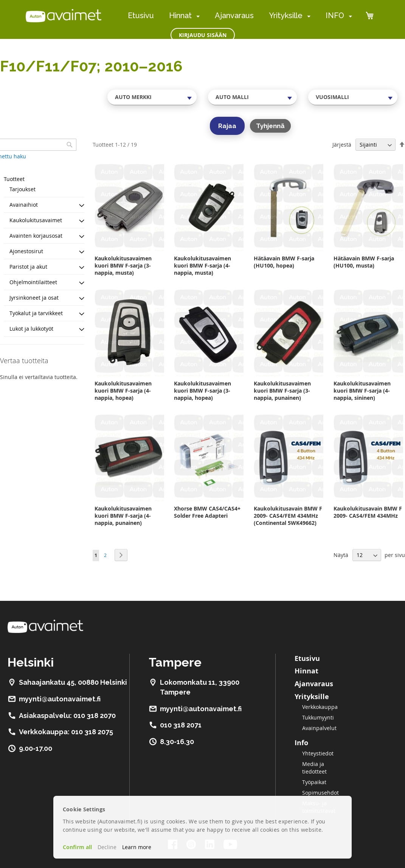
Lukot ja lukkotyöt (31, 329)
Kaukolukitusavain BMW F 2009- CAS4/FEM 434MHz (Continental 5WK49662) (288, 516)
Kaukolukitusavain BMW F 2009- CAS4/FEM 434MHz (368, 512)
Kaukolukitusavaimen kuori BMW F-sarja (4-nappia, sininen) (362, 391)
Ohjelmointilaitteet (33, 282)
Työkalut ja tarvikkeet (36, 313)
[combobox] (152, 97)
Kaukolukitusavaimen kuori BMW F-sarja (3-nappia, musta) (123, 265)
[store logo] (64, 15)
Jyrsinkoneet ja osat (34, 298)
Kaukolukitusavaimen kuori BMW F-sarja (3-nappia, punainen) (282, 391)
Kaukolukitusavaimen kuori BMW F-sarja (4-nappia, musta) (202, 265)
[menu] (240, 16)
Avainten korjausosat (36, 236)
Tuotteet (14, 179)
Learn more (137, 847)
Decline (107, 847)
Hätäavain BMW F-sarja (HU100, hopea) (284, 262)
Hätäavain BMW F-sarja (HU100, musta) (364, 262)
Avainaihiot (24, 205)
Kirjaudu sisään (203, 35)
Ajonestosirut (26, 251)
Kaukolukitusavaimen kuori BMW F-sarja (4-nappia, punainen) (123, 516)
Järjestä (342, 145)
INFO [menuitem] (335, 15)
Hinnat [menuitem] (180, 15)
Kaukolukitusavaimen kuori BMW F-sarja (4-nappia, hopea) (123, 391)
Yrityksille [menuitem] (286, 15)
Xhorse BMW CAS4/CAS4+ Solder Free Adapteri (207, 512)
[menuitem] (196, 16)
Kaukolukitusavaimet (36, 220)
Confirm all (77, 847)
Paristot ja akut (28, 267)
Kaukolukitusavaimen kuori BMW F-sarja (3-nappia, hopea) (202, 391)
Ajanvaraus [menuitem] (234, 15)
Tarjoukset (22, 189)
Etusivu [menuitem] (141, 15)
